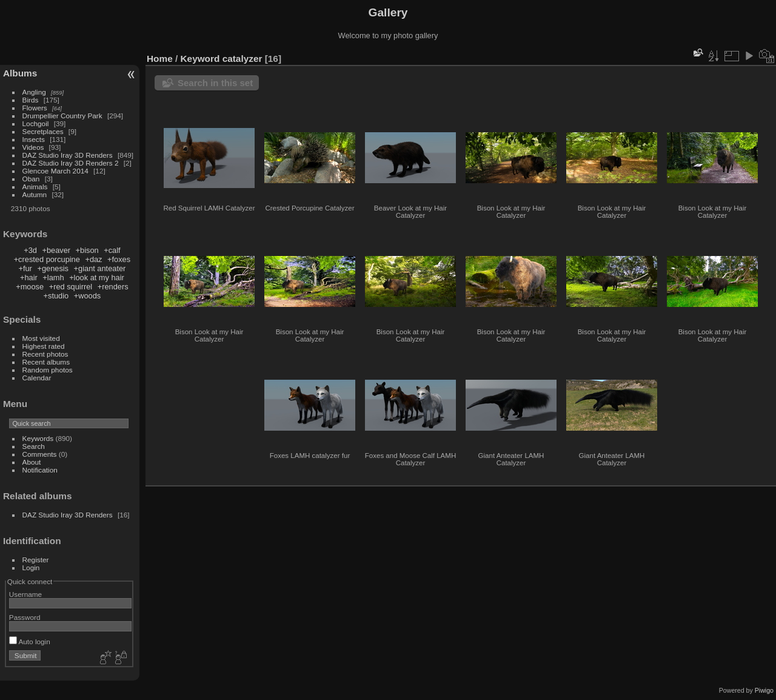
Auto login (30, 641)
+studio (56, 296)
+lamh (53, 278)
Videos (33, 147)
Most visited (41, 338)
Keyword (200, 59)
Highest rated (44, 346)
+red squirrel (71, 287)
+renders (113, 287)
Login (31, 567)
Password (25, 617)
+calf (112, 250)
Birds (31, 100)
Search (34, 446)
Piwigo (764, 690)
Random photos (48, 370)
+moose (30, 287)
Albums (20, 73)
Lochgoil (36, 123)
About (32, 462)
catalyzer (242, 59)
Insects (34, 139)
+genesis (53, 268)
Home (160, 59)
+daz (93, 259)
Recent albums (46, 362)
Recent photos (45, 354)
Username (25, 594)
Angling (34, 92)
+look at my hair (97, 278)
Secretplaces (43, 131)
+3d (30, 250)
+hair (29, 278)
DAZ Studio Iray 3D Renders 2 (71, 163)
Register (36, 560)
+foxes (119, 259)
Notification (40, 470)
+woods (87, 296)
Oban (31, 179)
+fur (25, 268)
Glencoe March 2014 (55, 171)
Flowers (35, 108)
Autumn (35, 194)
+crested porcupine (47, 259)
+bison (87, 250)
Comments (40, 454)
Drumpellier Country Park (62, 116)
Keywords (38, 438)
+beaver (56, 250)
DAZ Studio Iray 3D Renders (68, 155)
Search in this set (215, 83)
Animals (35, 187)
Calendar (37, 378)
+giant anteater (100, 268)
